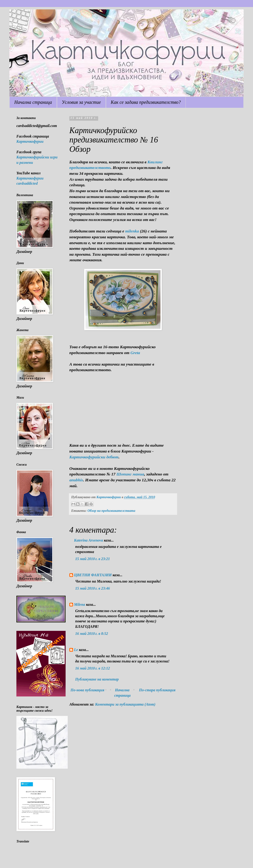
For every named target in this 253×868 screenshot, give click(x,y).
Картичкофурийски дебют (94, 457)
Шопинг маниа (130, 474)
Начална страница (33, 102)
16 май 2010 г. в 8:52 (92, 634)
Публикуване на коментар (97, 679)
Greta (135, 353)
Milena (80, 604)
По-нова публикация (87, 690)
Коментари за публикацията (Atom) (125, 704)
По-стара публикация (157, 690)
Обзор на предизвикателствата (111, 511)
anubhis (76, 480)
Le (76, 650)
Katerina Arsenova (88, 540)
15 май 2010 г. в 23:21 (93, 559)
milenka (132, 231)
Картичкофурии (30, 141)
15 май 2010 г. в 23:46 (93, 588)
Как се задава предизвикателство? (146, 102)
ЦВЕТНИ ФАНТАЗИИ (93, 575)
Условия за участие (81, 102)
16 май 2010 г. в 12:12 (93, 668)
